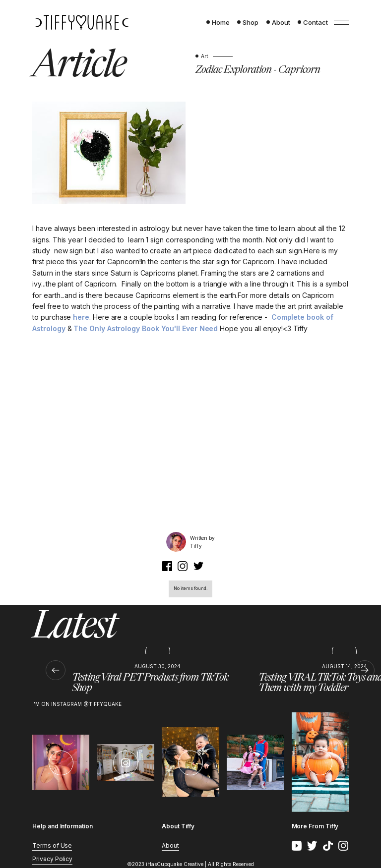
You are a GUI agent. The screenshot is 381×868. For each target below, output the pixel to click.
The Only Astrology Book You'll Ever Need (147, 328)
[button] (56, 670)
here (81, 317)
